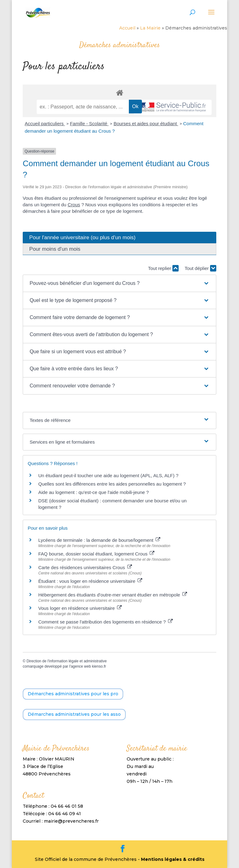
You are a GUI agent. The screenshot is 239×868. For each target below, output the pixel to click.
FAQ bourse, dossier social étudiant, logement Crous (96, 554)
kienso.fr (99, 666)
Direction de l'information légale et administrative (67, 661)
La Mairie (150, 28)
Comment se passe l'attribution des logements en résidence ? (105, 622)
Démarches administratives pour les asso (74, 714)
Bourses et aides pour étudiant (146, 123)
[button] (119, 283)
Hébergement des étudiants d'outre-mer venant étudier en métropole (113, 595)
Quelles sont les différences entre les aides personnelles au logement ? (112, 484)
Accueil (127, 28)
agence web (81, 666)
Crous (74, 205)
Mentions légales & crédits (173, 859)
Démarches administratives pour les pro (73, 694)
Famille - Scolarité (89, 123)
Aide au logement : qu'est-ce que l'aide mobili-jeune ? (94, 492)
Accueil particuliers (45, 123)
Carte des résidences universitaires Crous (85, 567)
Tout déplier (200, 268)
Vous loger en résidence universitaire (80, 608)
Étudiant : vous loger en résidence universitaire (90, 581)
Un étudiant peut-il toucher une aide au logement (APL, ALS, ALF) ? (108, 475)
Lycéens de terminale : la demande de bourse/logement (99, 540)
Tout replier (163, 268)
